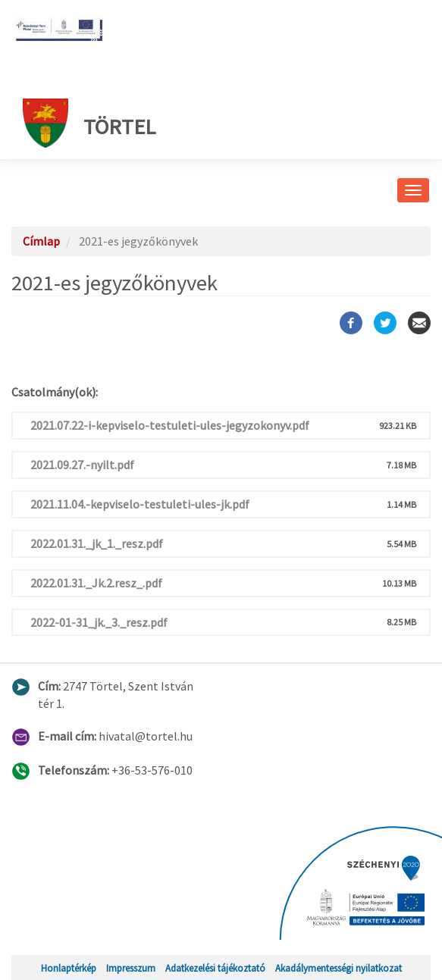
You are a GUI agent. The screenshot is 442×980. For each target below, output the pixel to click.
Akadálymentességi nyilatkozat (339, 968)
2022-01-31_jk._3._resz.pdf (99, 622)
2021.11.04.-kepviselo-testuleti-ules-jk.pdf (140, 504)
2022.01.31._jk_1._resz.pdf (97, 543)
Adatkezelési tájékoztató (215, 968)
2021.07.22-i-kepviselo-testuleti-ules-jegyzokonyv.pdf (170, 425)
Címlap (41, 241)
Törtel (89, 123)
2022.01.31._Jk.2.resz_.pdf (96, 583)
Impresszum (131, 968)
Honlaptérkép (69, 968)
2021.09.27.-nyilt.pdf (82, 465)
